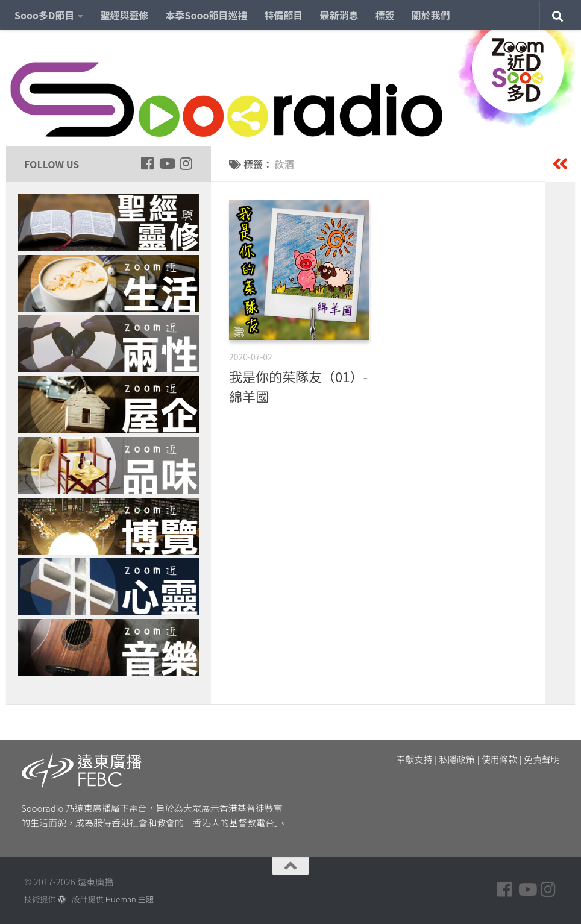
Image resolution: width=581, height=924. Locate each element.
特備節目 (284, 15)
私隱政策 (457, 759)
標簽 (385, 15)
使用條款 (500, 759)
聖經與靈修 (124, 15)
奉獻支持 (415, 759)
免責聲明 (542, 759)
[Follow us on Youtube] (166, 163)
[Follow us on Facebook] (147, 163)
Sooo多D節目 (44, 15)
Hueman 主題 (130, 899)
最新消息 (339, 15)
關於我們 (431, 15)
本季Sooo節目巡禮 (206, 15)
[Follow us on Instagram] (186, 163)
